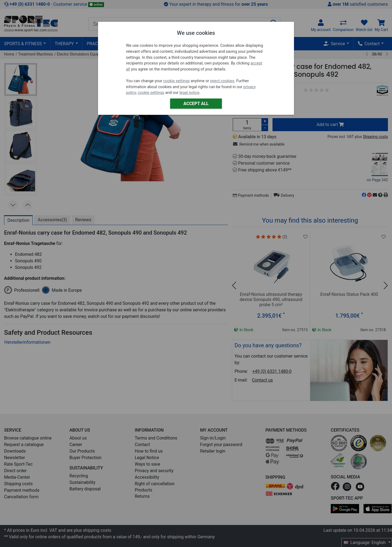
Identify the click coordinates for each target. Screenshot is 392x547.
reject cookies (222, 81)
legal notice (189, 93)
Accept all (196, 104)
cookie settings (176, 81)
